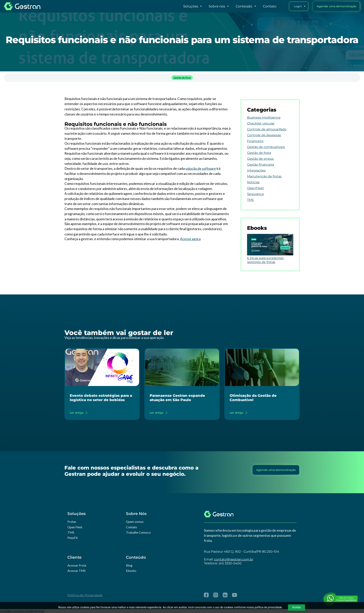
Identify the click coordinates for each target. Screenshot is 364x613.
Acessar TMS (77, 571)
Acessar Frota (77, 565)
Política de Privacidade (85, 595)
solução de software (201, 168)
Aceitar (296, 607)
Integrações (256, 170)
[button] (185, 6)
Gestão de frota (182, 78)
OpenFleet (255, 188)
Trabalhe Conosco (138, 532)
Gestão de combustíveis (266, 147)
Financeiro (255, 141)
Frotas (72, 522)
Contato (132, 527)
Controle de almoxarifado (267, 129)
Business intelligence (264, 118)
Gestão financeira (261, 165)
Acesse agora (190, 239)
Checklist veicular (261, 123)
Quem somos (135, 522)
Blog (129, 565)
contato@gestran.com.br (234, 559)
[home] (22, 6)
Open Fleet (75, 527)
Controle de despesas (264, 135)
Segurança (255, 194)
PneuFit (73, 538)
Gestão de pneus (260, 159)
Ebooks (131, 571)
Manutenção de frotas (264, 176)
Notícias (253, 182)
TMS (250, 200)
